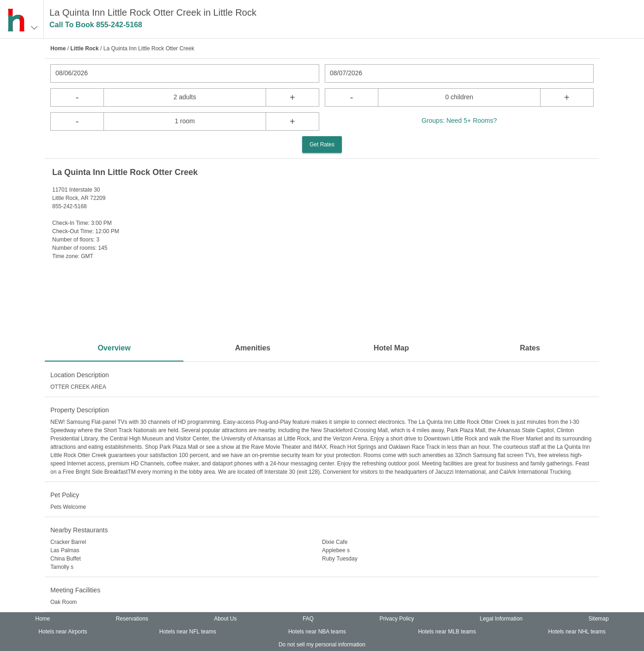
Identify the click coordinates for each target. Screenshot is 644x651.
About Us (225, 619)
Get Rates (322, 145)
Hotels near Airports (63, 632)
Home (58, 48)
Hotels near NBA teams (317, 632)
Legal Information (501, 619)
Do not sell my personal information (322, 645)
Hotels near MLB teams (447, 632)
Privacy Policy (397, 619)
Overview (114, 348)
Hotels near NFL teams (188, 632)
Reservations (132, 619)
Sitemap (599, 619)
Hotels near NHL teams (577, 632)
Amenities (253, 348)
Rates (530, 348)
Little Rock (84, 48)
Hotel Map (391, 348)
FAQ (308, 619)
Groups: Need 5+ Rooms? (459, 121)
